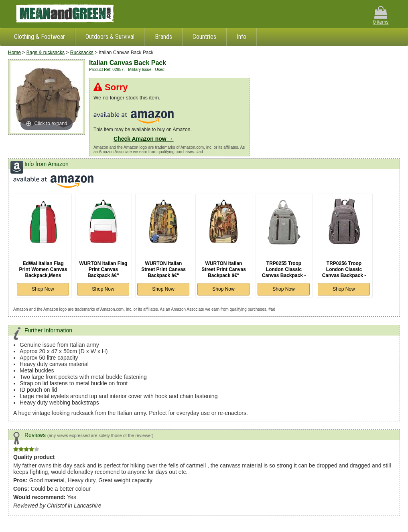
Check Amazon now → (144, 139)
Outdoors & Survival (110, 37)
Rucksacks (82, 53)
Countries (204, 37)
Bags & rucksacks (46, 53)
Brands (163, 37)
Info (242, 37)
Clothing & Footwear (40, 37)
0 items (381, 15)
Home (14, 53)
